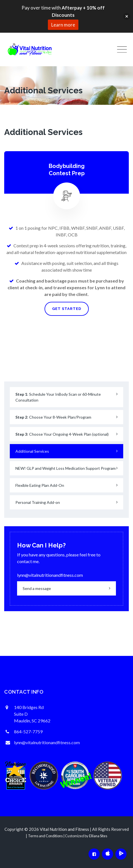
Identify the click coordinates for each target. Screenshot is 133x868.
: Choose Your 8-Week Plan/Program (53, 417)
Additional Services (32, 451)
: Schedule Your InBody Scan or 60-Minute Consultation (58, 397)
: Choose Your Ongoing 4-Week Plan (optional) (62, 434)
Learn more (63, 25)
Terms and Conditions (45, 836)
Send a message (37, 588)
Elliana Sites (98, 836)
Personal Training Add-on (38, 502)
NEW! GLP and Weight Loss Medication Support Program (66, 468)
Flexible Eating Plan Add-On (40, 485)
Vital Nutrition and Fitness (64, 829)
